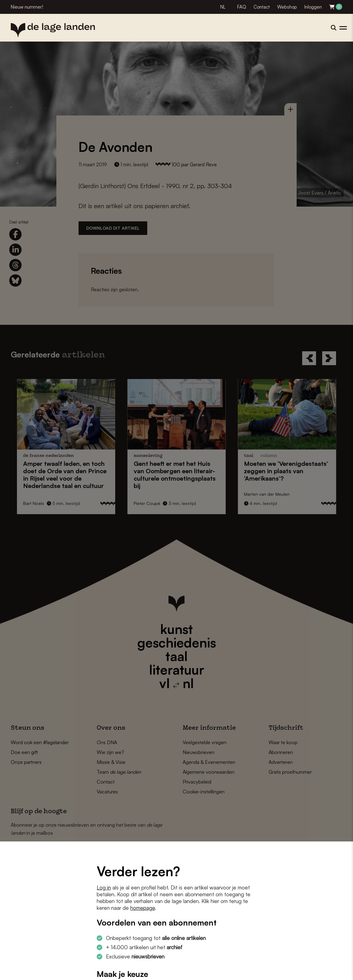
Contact (262, 7)
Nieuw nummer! (27, 7)
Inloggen (313, 7)
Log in (104, 887)
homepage (143, 908)
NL (223, 7)
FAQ (242, 7)
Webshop (287, 7)
